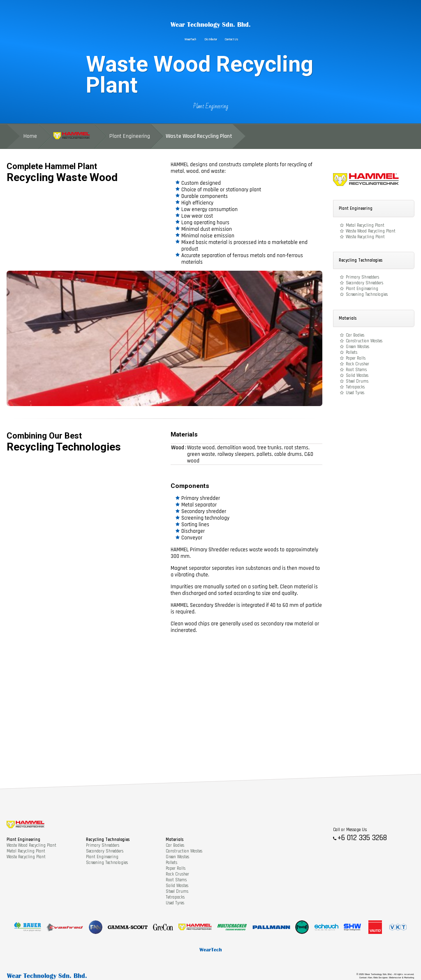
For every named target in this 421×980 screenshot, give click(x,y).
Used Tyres (355, 393)
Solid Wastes (357, 376)
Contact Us (232, 39)
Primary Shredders (362, 277)
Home (30, 136)
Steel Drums (357, 381)
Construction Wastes (364, 341)
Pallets (352, 353)
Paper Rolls (356, 358)
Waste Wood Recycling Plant (371, 231)
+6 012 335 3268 (362, 838)
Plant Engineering (211, 106)
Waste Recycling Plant (365, 237)
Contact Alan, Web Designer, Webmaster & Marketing (387, 978)
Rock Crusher (357, 364)
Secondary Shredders (364, 283)
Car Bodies (355, 335)
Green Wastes (357, 347)
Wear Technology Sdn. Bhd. (211, 25)
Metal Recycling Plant (365, 225)
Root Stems (356, 370)
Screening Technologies (367, 295)
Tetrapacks (355, 387)
